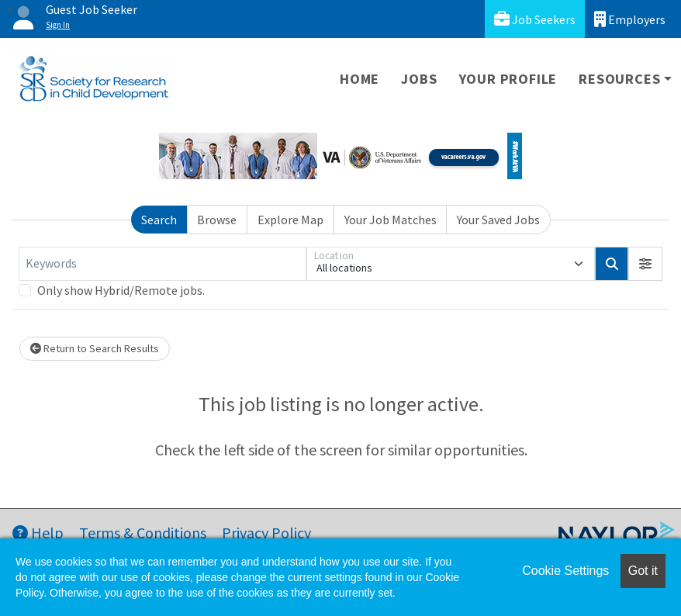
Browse (217, 220)
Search (159, 220)
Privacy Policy (266, 533)
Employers (630, 19)
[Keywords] (162, 264)
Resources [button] (619, 79)
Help (38, 533)
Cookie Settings (565, 571)
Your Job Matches (391, 220)
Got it (643, 571)
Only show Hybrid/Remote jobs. (121, 290)
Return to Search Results (95, 348)
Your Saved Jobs (498, 220)
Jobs (419, 79)
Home (360, 79)
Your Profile (508, 79)
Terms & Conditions (143, 533)
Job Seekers (535, 19)
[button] (645, 264)
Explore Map (290, 220)
